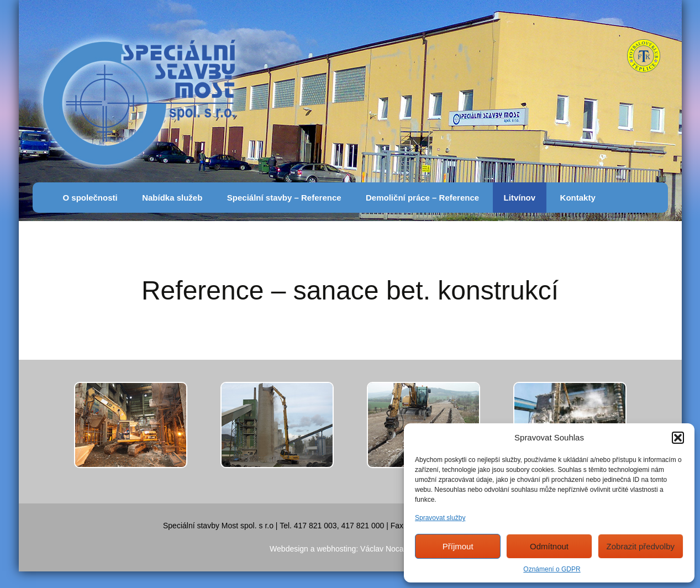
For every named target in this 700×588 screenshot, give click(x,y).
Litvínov (520, 198)
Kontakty (578, 198)
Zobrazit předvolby (641, 546)
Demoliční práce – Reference (422, 198)
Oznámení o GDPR (552, 569)
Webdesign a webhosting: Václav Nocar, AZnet (350, 549)
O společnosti (90, 198)
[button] (678, 438)
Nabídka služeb (172, 198)
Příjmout (458, 546)
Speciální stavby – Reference (284, 198)
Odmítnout (549, 546)
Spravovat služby (440, 518)
